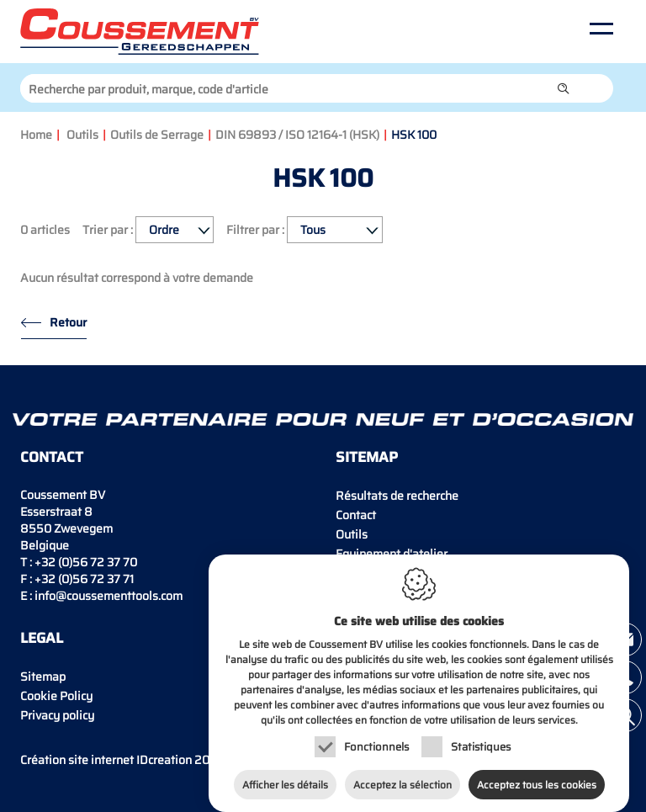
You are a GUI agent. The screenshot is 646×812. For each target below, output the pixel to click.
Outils (82, 135)
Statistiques (481, 738)
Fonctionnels (376, 738)
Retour (68, 322)
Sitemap (43, 677)
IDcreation (106, 760)
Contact (356, 515)
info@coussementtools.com (109, 596)
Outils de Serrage (157, 135)
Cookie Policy (56, 696)
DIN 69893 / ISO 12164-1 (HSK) (297, 135)
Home (36, 135)
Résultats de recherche (397, 496)
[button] (564, 88)
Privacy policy (57, 715)
